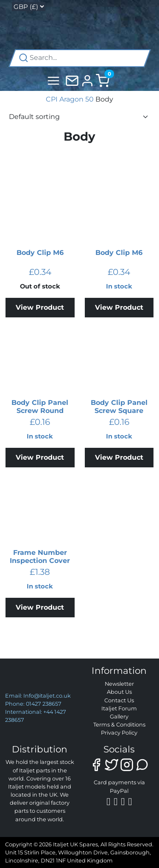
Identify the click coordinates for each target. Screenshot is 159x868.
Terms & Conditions (119, 725)
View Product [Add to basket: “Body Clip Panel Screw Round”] (40, 457)
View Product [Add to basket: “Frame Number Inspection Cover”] (40, 607)
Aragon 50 (77, 99)
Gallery (119, 717)
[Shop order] (79, 117)
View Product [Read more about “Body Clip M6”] (40, 307)
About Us (119, 692)
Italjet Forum (119, 708)
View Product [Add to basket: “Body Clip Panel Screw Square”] (119, 457)
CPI (52, 99)
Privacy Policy (119, 733)
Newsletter (119, 684)
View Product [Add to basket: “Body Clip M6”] (119, 307)
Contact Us (119, 700)
